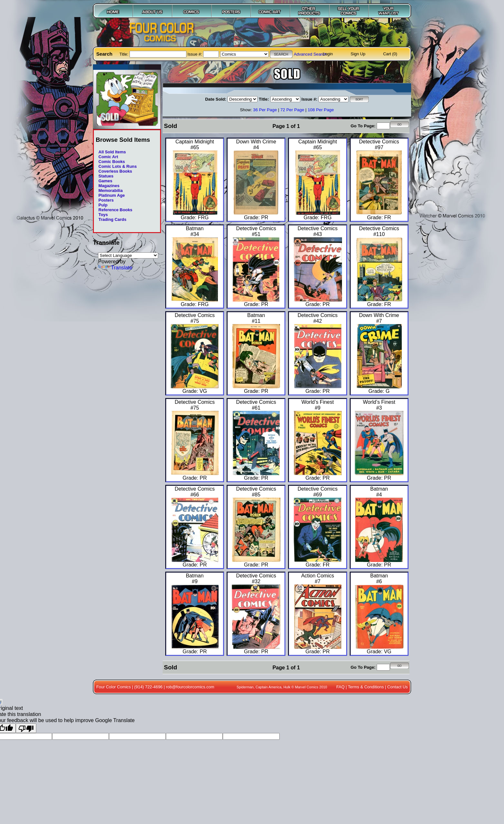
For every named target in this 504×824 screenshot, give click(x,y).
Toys (103, 215)
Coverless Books (115, 171)
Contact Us (398, 687)
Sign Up (358, 54)
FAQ (340, 687)
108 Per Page (321, 110)
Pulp (103, 205)
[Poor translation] (26, 728)
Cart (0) (390, 54)
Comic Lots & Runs (117, 166)
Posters (106, 200)
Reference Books (115, 210)
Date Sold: (216, 99)
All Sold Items (112, 152)
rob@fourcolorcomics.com (190, 687)
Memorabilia (110, 190)
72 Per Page (292, 110)
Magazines (109, 186)
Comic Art (108, 157)
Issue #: (195, 54)
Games (105, 181)
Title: (125, 54)
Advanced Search (310, 54)
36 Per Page (265, 110)
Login (328, 54)
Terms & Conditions (366, 687)
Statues (106, 176)
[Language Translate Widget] (128, 255)
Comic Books (112, 162)
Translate (115, 267)
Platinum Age (112, 195)
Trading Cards (112, 219)
